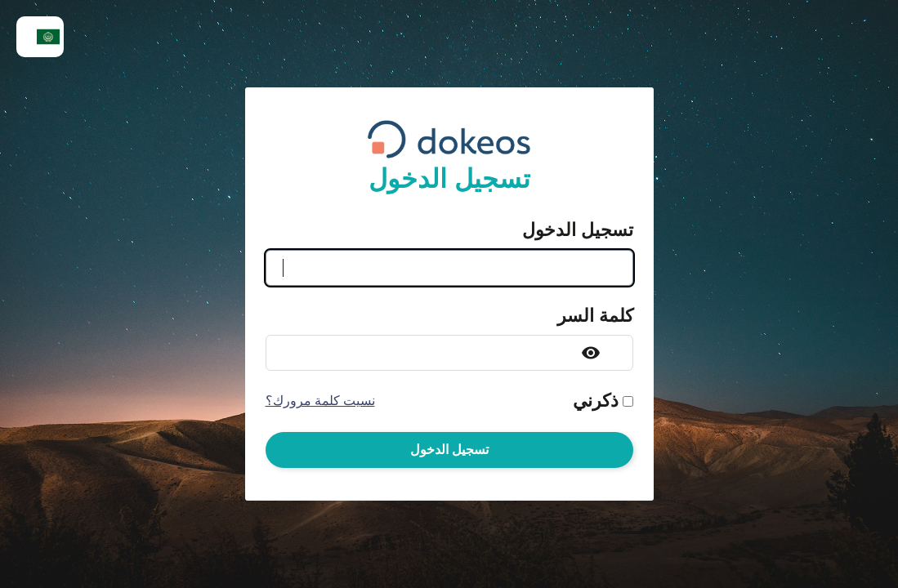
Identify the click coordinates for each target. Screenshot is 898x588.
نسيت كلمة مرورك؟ (320, 401)
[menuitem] (40, 37)
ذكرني (596, 401)
